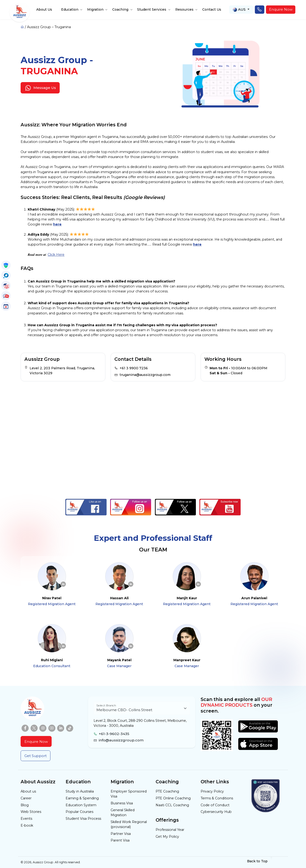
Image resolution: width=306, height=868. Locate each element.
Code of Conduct (215, 805)
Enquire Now (281, 9)
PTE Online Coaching (173, 798)
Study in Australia (80, 791)
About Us (44, 9)
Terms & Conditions (217, 798)
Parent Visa (120, 840)
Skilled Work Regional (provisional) (129, 824)
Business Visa (122, 803)
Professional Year (170, 830)
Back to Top (260, 861)
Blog (25, 805)
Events (26, 819)
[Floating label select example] (142, 708)
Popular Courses (79, 812)
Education (70, 9)
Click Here (56, 255)
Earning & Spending (82, 798)
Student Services (152, 9)
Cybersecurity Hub (216, 812)
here (57, 224)
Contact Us (212, 9)
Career (26, 798)
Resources (184, 9)
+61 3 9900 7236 (134, 368)
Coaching (120, 9)
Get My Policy (167, 837)
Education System (81, 805)
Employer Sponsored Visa (129, 794)
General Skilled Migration (123, 813)
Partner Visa (121, 834)
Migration (95, 9)
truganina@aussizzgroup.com (145, 375)
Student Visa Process (83, 819)
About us (28, 791)
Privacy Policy (212, 791)
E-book (27, 825)
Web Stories (31, 812)
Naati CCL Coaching (172, 805)
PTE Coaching (167, 791)
